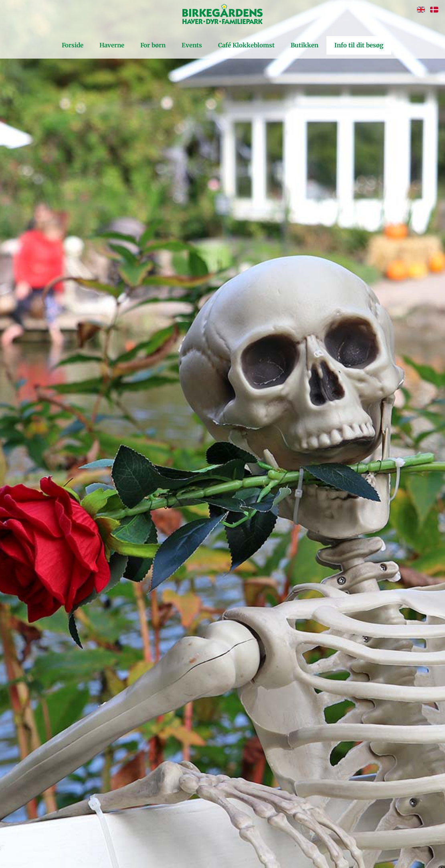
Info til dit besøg (359, 45)
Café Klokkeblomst (246, 45)
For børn (153, 45)
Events (192, 45)
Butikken (304, 45)
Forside (73, 45)
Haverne (112, 45)
